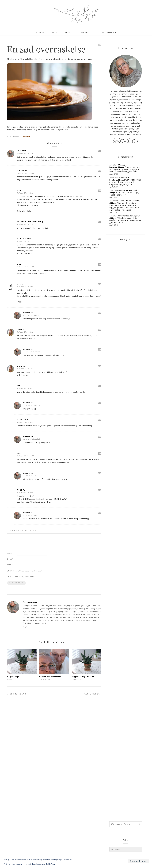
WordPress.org (115, 608)
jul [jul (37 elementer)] (135, 427)
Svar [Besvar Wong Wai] (100, 490)
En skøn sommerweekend (50, 677)
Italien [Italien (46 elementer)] (128, 427)
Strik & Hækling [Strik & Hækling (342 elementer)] (124, 451)
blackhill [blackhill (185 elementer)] (124, 403)
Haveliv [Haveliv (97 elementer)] (113, 423)
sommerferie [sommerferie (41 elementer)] (130, 443)
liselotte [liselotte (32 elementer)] (134, 431)
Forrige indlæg (17, 694)
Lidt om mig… (114, 363)
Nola (19, 386)
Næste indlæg (93, 694)
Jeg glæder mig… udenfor (83, 677)
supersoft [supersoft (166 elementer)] (131, 459)
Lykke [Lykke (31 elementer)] (124, 435)
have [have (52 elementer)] (137, 419)
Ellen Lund (22, 420)
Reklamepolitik (115, 380)
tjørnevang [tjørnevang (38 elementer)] (128, 463)
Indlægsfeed (114, 600)
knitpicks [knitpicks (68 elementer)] (114, 431)
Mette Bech (114, 178)
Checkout (113, 356)
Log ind (112, 597)
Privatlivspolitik (115, 377)
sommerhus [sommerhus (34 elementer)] (115, 447)
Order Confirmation (117, 370)
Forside (40, 33)
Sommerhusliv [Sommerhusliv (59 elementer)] (128, 447)
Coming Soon (114, 359)
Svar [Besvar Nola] (100, 386)
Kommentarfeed (116, 604)
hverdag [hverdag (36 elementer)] (123, 423)
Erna (19, 453)
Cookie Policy (50, 864)
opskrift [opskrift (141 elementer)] (114, 439)
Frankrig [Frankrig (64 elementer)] (114, 415)
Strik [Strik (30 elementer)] (112, 451)
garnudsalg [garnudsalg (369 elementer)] (132, 415)
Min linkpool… (114, 366)
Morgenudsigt (13, 677)
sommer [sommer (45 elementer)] (120, 443)
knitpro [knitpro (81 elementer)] (124, 431)
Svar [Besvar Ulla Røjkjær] (100, 239)
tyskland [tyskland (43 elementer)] (114, 467)
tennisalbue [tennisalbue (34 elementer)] (115, 463)
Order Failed (114, 373)
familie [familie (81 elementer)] (113, 411)
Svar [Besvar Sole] (100, 264)
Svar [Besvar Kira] (100, 190)
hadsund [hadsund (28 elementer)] (129, 419)
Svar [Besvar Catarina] (100, 330)
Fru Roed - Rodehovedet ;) (30, 222)
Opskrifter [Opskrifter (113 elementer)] (125, 439)
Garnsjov (86, 33)
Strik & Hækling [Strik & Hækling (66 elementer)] (117, 455)
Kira (19, 190)
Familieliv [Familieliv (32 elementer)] (123, 411)
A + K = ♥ (21, 284)
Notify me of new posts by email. (22, 577)
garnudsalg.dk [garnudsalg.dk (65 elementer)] (116, 419)
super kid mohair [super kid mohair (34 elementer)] (117, 459)
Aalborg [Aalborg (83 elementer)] (114, 403)
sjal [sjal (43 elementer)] (112, 443)
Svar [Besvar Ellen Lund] (100, 420)
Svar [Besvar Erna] (100, 453)
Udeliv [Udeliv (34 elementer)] (124, 467)
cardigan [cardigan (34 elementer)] (136, 407)
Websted (10, 564)
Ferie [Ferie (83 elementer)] (131, 411)
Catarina (21, 329)
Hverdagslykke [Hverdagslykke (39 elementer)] (117, 427)
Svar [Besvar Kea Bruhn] (100, 171)
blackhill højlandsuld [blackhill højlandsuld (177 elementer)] (120, 407)
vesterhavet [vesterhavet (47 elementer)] (115, 471)
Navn (9, 554)
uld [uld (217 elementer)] (131, 467)
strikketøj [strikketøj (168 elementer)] (130, 455)
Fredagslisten (108, 33)
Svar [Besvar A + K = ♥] (100, 284)
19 (100, 45)
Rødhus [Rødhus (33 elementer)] (135, 439)
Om (54, 33)
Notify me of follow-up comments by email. (26, 571)
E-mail (10, 559)
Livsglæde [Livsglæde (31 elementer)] (115, 435)
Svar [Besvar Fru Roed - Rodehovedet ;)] (100, 222)
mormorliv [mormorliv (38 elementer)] (133, 435)
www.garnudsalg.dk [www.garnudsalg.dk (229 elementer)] (131, 471)
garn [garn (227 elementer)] (123, 415)
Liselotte (26, 137)
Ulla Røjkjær (24, 239)
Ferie (68, 33)
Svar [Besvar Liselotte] (100, 151)
